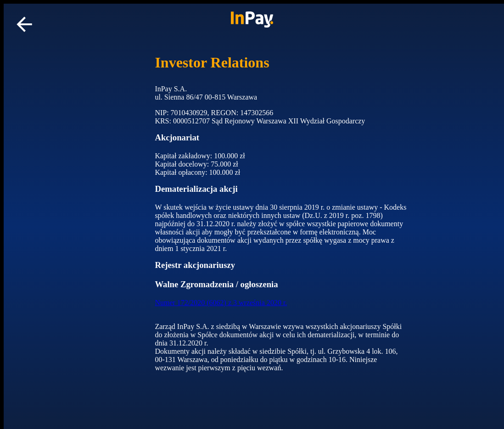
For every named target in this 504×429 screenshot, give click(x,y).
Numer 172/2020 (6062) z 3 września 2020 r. (221, 303)
